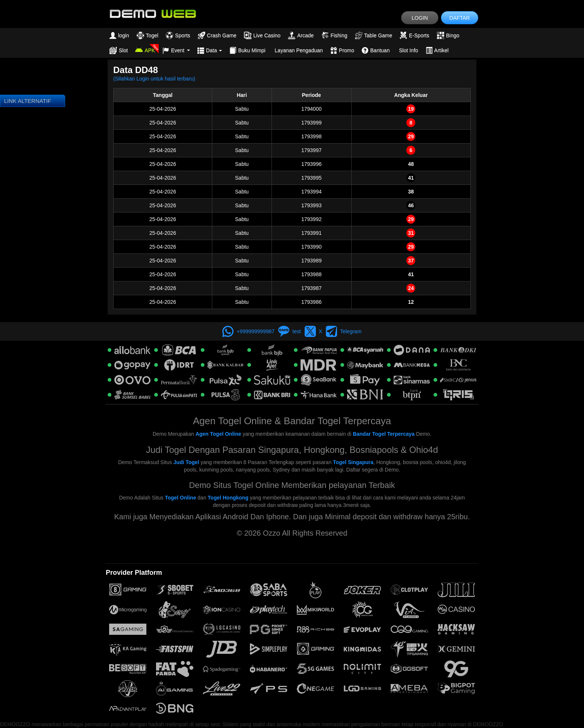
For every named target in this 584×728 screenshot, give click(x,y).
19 (411, 109)
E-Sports (414, 35)
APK (145, 50)
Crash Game (217, 35)
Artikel (437, 50)
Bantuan (376, 50)
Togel (147, 35)
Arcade (301, 35)
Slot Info (408, 50)
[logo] (152, 13)
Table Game (374, 35)
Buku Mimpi (247, 50)
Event (176, 50)
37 (411, 261)
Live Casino (262, 35)
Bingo (448, 35)
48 (411, 164)
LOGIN (420, 18)
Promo (342, 50)
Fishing (334, 35)
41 (411, 178)
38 (411, 192)
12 (411, 302)
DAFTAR (460, 18)
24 (411, 288)
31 (411, 233)
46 (411, 205)
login (119, 35)
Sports (178, 35)
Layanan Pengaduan (299, 50)
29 (411, 136)
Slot (119, 50)
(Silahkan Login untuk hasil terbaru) (154, 79)
